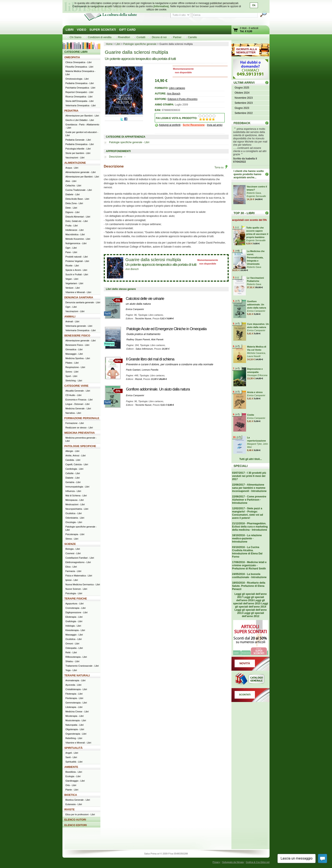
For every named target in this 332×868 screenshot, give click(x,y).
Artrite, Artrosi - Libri (75, 455)
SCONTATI (245, 695)
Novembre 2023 (244, 98)
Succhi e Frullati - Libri (77, 274)
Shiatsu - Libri (72, 661)
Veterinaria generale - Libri (79, 326)
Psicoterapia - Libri (75, 534)
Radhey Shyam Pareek (138, 339)
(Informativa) (161, 6)
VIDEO (82, 30)
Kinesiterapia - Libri (75, 630)
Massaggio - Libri (74, 354)
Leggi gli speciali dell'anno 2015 (249, 602)
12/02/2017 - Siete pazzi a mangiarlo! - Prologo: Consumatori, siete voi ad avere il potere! (248, 513)
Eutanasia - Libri (74, 804)
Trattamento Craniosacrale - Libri (82, 666)
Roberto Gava (254, 193)
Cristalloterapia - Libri (76, 689)
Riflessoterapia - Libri (76, 657)
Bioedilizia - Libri (74, 772)
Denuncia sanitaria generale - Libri (83, 302)
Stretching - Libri (74, 381)
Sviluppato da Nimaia (233, 862)
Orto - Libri (71, 785)
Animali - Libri (72, 321)
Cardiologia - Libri (74, 469)
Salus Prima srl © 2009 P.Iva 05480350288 (166, 854)
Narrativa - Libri (73, 413)
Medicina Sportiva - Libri (78, 358)
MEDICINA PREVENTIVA (80, 433)
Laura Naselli (254, 356)
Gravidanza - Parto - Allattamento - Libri (82, 126)
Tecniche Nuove (143, 318)
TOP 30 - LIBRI (244, 213)
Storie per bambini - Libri (78, 153)
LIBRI (70, 30)
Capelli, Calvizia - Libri (77, 464)
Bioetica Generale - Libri (78, 800)
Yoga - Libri (71, 670)
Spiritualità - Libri (74, 762)
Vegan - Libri (72, 279)
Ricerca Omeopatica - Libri (79, 97)
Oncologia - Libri (74, 522)
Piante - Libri (72, 790)
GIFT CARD (127, 30)
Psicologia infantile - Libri (78, 149)
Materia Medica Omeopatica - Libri (80, 73)
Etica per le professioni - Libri (80, 814)
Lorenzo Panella (150, 370)
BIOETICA (71, 795)
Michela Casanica (256, 353)
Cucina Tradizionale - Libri (79, 190)
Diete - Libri (71, 208)
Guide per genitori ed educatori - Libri (82, 134)
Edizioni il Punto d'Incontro (182, 99)
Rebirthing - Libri (74, 738)
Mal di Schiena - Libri (76, 496)
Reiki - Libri (71, 652)
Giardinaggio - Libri (75, 781)
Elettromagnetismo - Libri (78, 562)
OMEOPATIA (72, 57)
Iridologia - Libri (73, 626)
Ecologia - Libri (73, 776)
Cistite (251, 415)
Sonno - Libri (72, 372)
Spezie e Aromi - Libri (76, 270)
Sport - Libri (71, 376)
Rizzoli (138, 379)
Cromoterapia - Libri (75, 608)
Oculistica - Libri (74, 513)
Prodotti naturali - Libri (77, 257)
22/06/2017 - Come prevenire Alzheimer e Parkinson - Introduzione (249, 500)
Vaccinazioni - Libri (75, 158)
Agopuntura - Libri (75, 604)
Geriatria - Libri (73, 482)
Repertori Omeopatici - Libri (79, 92)
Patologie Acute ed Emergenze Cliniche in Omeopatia (166, 329)
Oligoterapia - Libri (75, 729)
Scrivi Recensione (194, 125)
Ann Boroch (174, 94)
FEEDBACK (242, 123)
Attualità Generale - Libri (78, 391)
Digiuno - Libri (73, 212)
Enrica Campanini (135, 309)
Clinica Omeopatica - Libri (79, 62)
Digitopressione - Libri (76, 612)
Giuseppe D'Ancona (257, 375)
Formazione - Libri (75, 423)
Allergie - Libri (72, 451)
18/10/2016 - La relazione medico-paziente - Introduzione (247, 539)
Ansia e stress (255, 392)
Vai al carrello (236, 30)
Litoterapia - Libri (74, 707)
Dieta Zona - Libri (74, 203)
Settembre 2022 (244, 113)
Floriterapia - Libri (74, 698)
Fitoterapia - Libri (74, 694)
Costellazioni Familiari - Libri (80, 558)
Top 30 (267, 213)
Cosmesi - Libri (73, 553)
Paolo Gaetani (133, 370)
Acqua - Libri (72, 168)
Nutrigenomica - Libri (76, 243)
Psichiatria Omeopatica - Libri (80, 88)
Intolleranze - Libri (75, 230)
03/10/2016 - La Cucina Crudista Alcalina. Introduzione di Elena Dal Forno (247, 552)
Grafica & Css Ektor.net (258, 862)
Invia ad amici (215, 125)
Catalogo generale (250, 679)
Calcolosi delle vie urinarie (145, 299)
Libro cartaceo (177, 88)
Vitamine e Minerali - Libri (78, 292)
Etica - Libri (71, 567)
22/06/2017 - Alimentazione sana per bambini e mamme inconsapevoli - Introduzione (249, 488)
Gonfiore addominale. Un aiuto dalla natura (158, 389)
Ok (254, 5)
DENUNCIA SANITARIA (79, 298)
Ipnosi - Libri (72, 580)
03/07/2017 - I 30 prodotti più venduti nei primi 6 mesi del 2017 (249, 476)
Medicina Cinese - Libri (77, 712)
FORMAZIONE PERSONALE (82, 418)
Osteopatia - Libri (74, 648)
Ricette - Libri (72, 266)
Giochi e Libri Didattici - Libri (80, 120)
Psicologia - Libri (74, 593)
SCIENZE (70, 544)
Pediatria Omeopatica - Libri (80, 83)
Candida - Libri (73, 460)
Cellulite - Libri (73, 473)
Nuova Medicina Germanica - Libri (83, 584)
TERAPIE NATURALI (77, 676)
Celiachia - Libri (73, 186)
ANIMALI (70, 317)
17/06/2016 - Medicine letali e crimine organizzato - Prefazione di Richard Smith (249, 565)
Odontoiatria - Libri (75, 518)
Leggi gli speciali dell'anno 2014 (252, 605)
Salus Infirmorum (144, 349)
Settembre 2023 (244, 103)
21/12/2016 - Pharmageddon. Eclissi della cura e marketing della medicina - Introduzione (250, 527)
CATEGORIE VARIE (76, 386)
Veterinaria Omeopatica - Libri (81, 105)
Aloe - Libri (71, 181)
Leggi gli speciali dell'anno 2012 (253, 615)
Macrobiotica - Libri (75, 234)
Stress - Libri (72, 539)
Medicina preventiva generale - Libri (81, 439)
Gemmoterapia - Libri (76, 703)
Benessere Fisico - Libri (77, 345)
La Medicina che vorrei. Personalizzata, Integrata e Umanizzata (256, 257)
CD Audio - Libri (73, 395)
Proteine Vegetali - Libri (77, 261)
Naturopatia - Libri (75, 725)
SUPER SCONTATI (103, 30)
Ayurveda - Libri (73, 685)
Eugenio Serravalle (256, 196)
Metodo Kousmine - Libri (78, 239)
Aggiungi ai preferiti (170, 125)
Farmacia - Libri (73, 571)
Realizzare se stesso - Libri (79, 428)
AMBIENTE (71, 767)
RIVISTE (70, 810)
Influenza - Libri (73, 491)
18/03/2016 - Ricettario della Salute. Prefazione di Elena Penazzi (249, 586)
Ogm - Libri (71, 248)
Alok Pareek (157, 339)
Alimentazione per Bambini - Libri (82, 116)
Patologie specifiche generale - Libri (129, 142)
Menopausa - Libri (75, 500)
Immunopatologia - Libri (77, 487)
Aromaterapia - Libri (75, 680)
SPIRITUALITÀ (73, 748)
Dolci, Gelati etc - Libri (77, 221)
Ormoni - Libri (72, 644)
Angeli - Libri (72, 753)
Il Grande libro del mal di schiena (150, 359)
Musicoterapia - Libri (76, 720)
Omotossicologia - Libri (77, 79)
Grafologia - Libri (74, 621)
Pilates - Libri (72, 363)
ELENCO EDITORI (76, 825)
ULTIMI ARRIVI (244, 83)
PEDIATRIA (71, 111)
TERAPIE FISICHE (76, 599)
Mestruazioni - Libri (75, 504)
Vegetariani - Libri (74, 283)
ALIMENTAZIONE (75, 163)
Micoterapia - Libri (75, 716)
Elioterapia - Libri (74, 617)
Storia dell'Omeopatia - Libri (80, 101)
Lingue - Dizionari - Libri (77, 404)
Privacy (216, 862)
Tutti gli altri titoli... (250, 459)
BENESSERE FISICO (77, 336)
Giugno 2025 (242, 88)
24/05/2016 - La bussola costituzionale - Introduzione (249, 576)
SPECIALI (241, 466)
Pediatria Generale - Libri (78, 140)
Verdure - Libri (73, 288)
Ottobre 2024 (242, 93)
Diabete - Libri (73, 194)
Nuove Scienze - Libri (76, 589)
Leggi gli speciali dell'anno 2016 (250, 599)
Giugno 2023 (242, 108)
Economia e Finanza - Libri (79, 400)
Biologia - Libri (73, 549)
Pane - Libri (71, 252)
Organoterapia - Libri (76, 734)
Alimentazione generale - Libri (81, 172)
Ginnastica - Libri (74, 349)
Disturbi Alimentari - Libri (78, 217)
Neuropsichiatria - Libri (77, 509)
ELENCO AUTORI (75, 820)
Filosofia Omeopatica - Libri (79, 67)
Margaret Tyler (254, 444)
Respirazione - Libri (75, 367)
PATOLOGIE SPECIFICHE (80, 446)
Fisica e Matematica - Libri (79, 576)
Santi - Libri (71, 757)
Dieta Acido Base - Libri (77, 199)
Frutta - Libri (72, 226)
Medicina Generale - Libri (78, 408)
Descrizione (116, 157)
